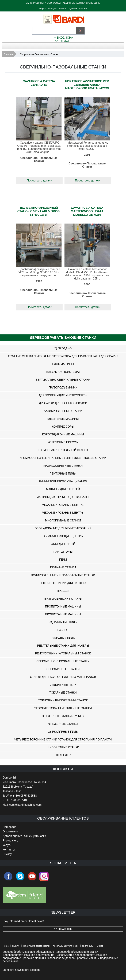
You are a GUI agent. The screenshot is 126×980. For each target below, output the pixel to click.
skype (20, 876)
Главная (8, 54)
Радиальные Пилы (63, 622)
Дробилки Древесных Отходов (63, 403)
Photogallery (10, 841)
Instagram (44, 876)
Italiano (63, 9)
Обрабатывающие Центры (63, 536)
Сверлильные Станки (63, 669)
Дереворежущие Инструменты (63, 395)
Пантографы (63, 552)
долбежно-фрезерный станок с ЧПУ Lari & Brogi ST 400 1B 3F (39, 211)
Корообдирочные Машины (63, 434)
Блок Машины (63, 364)
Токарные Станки (63, 693)
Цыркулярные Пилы (63, 732)
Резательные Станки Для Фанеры (63, 646)
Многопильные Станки (63, 521)
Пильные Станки (63, 567)
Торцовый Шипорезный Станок (63, 700)
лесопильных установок (65, 946)
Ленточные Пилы (63, 474)
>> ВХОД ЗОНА (63, 38)
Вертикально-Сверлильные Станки (63, 380)
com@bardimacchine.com (25, 805)
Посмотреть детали (39, 181)
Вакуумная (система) (63, 372)
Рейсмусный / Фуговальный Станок (63, 653)
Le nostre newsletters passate (21, 970)
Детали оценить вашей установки (24, 836)
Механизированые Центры (63, 505)
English (43, 9)
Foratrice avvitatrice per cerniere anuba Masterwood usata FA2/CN (87, 85)
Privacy (7, 854)
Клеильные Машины (63, 419)
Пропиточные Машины (63, 607)
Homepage (9, 827)
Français (53, 9)
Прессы (63, 591)
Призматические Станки (63, 599)
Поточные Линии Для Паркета (63, 583)
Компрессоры (63, 427)
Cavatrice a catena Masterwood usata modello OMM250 (87, 211)
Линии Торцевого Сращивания (63, 481)
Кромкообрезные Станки (63, 466)
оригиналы (88, 946)
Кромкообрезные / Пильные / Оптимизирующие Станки (63, 458)
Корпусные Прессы (63, 442)
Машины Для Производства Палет (63, 497)
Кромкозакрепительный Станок (63, 450)
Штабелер (63, 755)
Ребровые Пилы (63, 638)
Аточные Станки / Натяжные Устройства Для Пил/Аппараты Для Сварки (63, 356)
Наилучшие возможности (36, 946)
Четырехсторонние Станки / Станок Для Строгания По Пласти (63, 740)
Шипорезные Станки (63, 747)
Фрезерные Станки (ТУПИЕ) (63, 716)
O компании (10, 831)
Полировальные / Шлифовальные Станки (63, 575)
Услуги (7, 845)
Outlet (100, 946)
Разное (63, 630)
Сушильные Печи (63, 685)
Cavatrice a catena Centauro (39, 83)
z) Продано (63, 348)
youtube (32, 876)
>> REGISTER (63, 929)
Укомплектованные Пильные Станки (63, 708)
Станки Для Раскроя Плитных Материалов (63, 677)
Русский (73, 9)
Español (83, 9)
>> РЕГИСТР (63, 41)
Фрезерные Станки (63, 724)
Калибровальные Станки (63, 411)
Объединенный (63, 544)
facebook (8, 876)
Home (6, 946)
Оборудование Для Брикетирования (63, 528)
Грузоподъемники (63, 388)
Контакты (9, 850)
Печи (63, 560)
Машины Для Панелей (63, 489)
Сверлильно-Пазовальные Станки (63, 661)
